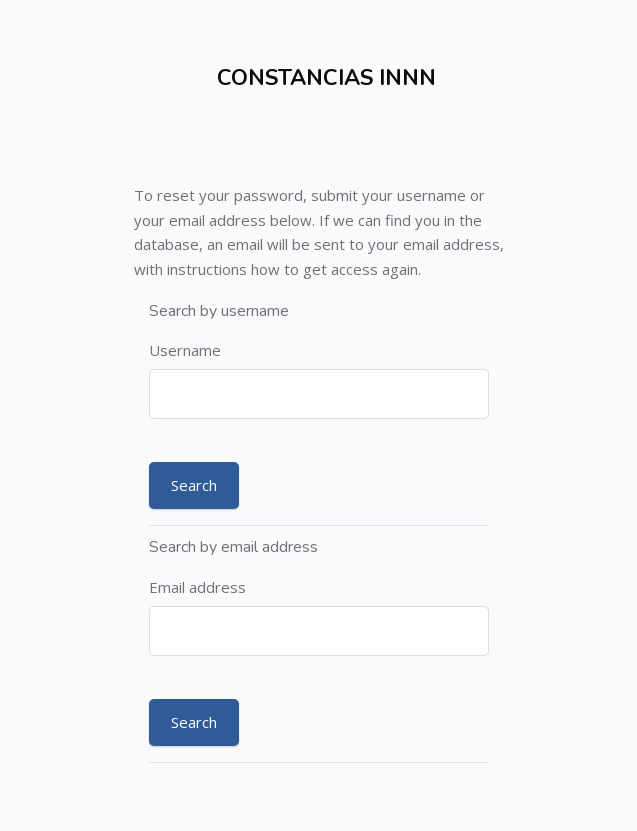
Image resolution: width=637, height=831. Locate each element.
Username (185, 350)
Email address (197, 587)
